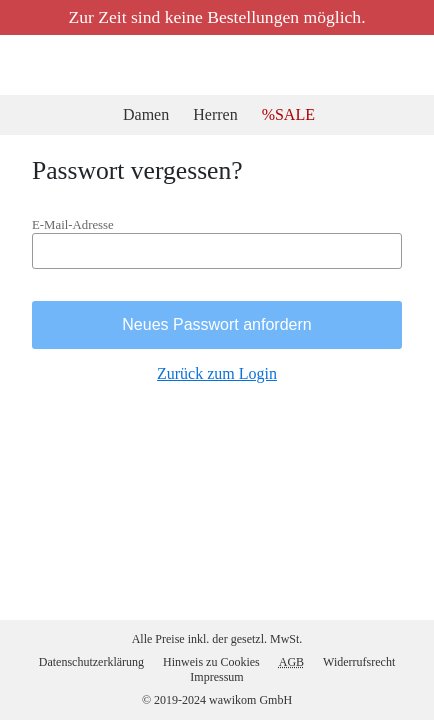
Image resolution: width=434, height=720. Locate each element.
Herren (220, 115)
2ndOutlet (25, 65)
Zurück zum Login (217, 383)
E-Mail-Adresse (75, 231)
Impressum (217, 676)
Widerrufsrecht (369, 660)
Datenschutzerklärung (84, 660)
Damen (147, 115)
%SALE (292, 115)
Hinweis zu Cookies (215, 660)
